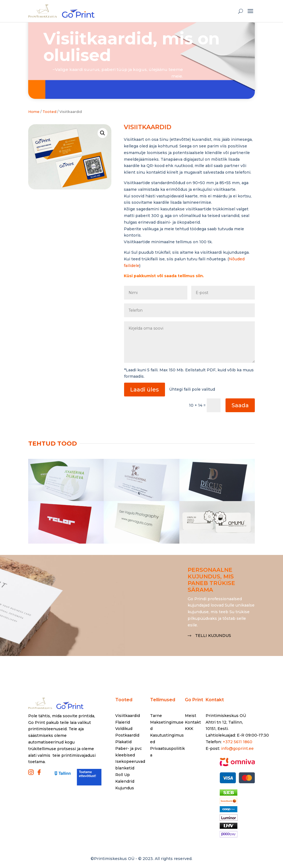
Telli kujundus (213, 636)
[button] (103, 133)
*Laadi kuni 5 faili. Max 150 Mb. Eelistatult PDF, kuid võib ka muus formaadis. (189, 373)
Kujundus (125, 788)
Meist (191, 716)
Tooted (124, 700)
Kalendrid (125, 781)
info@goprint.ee (237, 748)
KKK (189, 729)
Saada (240, 405)
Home (34, 112)
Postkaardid (127, 735)
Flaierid (123, 722)
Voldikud (124, 729)
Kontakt (193, 722)
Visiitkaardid (128, 716)
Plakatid (123, 742)
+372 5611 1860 (238, 742)
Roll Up (123, 775)
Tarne (156, 716)
